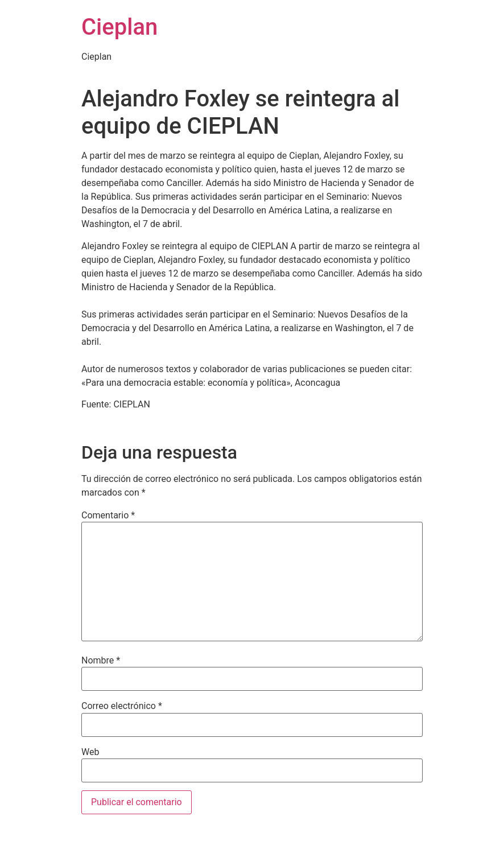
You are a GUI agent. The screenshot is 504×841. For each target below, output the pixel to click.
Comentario (108, 516)
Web (90, 752)
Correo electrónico (122, 706)
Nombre (101, 661)
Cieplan (119, 27)
